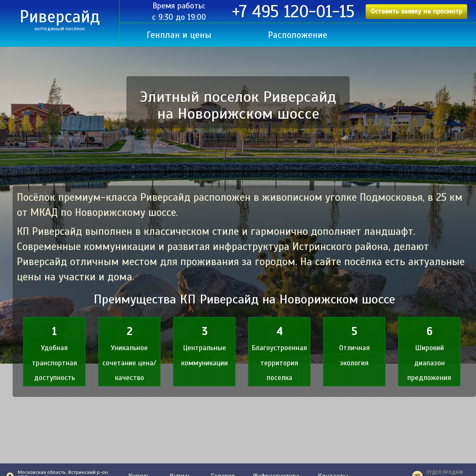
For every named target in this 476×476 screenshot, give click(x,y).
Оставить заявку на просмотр (416, 11)
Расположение (298, 35)
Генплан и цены (179, 35)
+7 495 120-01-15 (293, 12)
